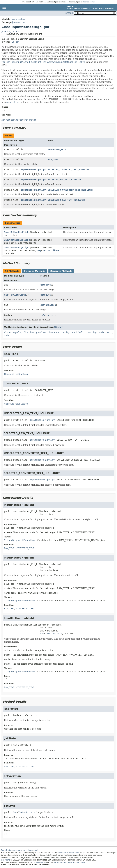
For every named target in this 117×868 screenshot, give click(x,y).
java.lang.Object (10, 31)
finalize (28, 332)
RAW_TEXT (53, 159)
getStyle (45, 295)
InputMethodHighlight (34, 170)
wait (102, 332)
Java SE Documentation (68, 853)
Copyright (5, 860)
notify (66, 332)
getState (45, 285)
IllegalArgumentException (19, 540)
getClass (41, 332)
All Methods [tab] (12, 271)
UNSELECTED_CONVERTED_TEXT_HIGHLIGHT (70, 190)
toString (91, 332)
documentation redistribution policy (69, 862)
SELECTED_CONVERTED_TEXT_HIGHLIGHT (69, 170)
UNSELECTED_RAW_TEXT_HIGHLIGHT (67, 200)
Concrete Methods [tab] (61, 271)
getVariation (48, 305)
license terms (89, 2)
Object (16, 42)
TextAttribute (51, 250)
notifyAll (78, 332)
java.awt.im (18, 22)
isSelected (47, 315)
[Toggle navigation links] (4, 7)
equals (17, 332)
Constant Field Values (16, 374)
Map (39, 250)
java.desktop (18, 19)
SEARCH (69, 13)
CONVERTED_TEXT (57, 149)
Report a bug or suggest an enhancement (20, 850)
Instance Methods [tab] (35, 271)
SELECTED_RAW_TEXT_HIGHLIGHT (65, 180)
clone (7, 332)
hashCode (54, 332)
